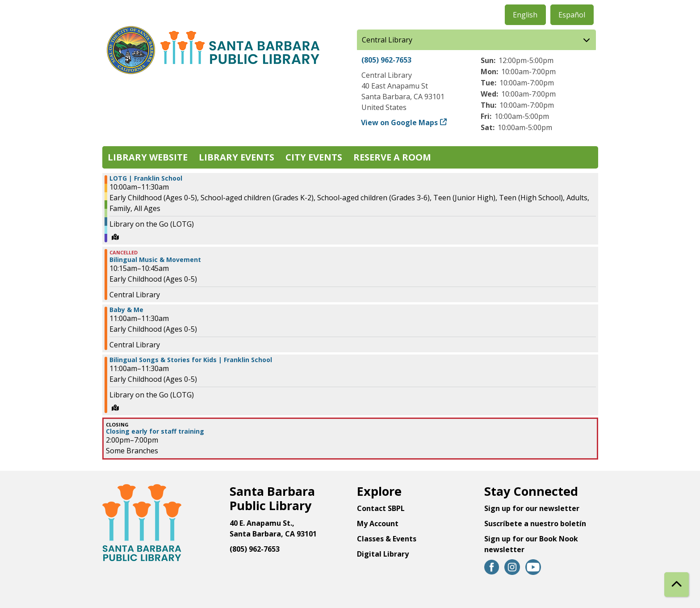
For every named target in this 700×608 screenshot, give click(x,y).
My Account (378, 524)
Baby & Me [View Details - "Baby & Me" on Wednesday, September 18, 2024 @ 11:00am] (126, 310)
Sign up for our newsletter (532, 508)
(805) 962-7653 (386, 60)
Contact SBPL (381, 508)
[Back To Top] (677, 585)
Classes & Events (387, 539)
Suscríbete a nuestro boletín (535, 524)
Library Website (148, 157)
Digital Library (383, 554)
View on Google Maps (400, 122)
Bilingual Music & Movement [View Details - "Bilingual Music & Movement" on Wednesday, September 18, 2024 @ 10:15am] (155, 260)
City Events (314, 157)
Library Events (237, 157)
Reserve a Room (392, 157)
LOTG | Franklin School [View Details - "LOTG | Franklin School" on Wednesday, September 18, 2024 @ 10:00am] (146, 178)
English (525, 15)
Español (572, 15)
